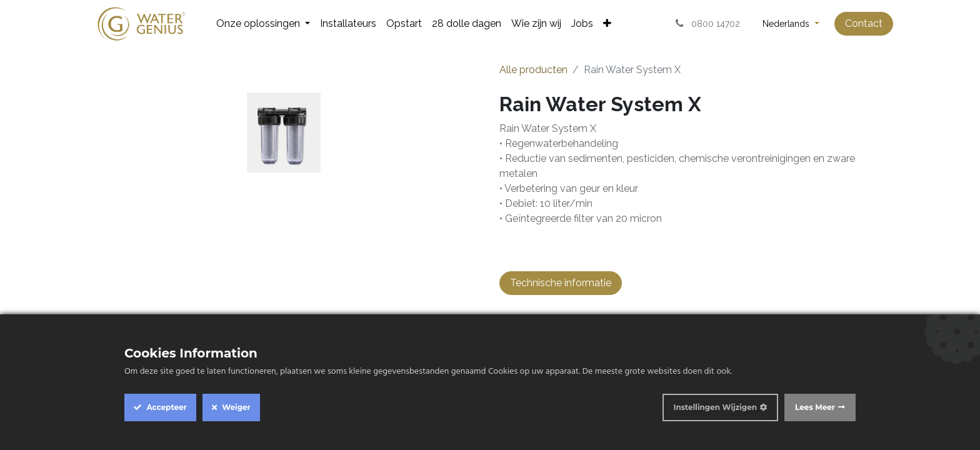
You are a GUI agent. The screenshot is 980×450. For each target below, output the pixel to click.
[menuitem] (263, 24)
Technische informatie (561, 283)
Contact (864, 23)
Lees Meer (815, 407)
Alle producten (533, 70)
